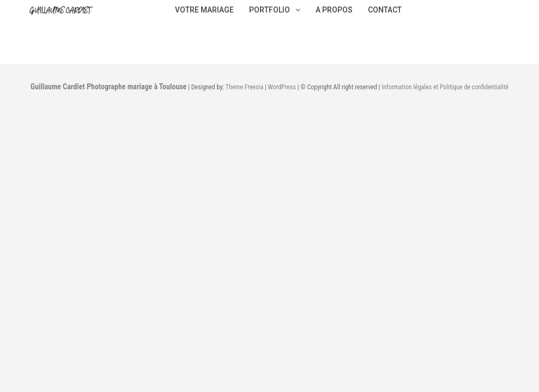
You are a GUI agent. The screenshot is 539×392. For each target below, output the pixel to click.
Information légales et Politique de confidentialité (445, 87)
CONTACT (385, 10)
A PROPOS (334, 10)
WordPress (282, 87)
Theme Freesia (244, 87)
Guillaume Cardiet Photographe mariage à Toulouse (109, 87)
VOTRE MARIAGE (204, 10)
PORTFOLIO (275, 10)
